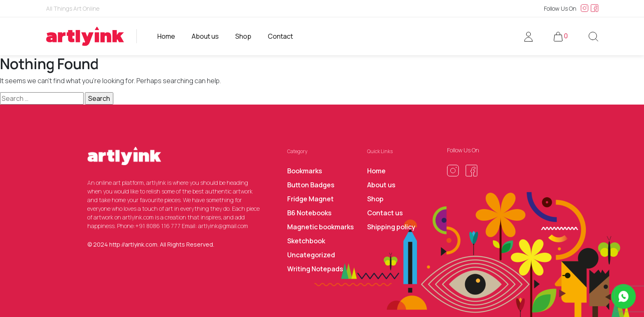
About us (205, 36)
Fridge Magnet (310, 199)
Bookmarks (305, 171)
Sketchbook (306, 241)
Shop (243, 36)
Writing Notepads (315, 269)
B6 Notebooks (309, 213)
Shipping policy (391, 227)
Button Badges (311, 185)
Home (166, 36)
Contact (280, 36)
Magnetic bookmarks (321, 227)
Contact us (385, 213)
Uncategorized (311, 255)
